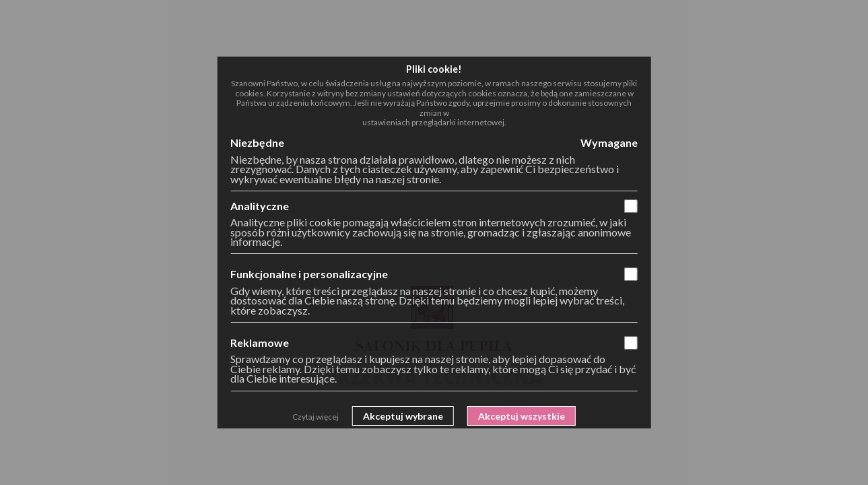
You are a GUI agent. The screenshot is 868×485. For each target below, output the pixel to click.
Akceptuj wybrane (403, 416)
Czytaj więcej (315, 417)
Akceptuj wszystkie (522, 416)
